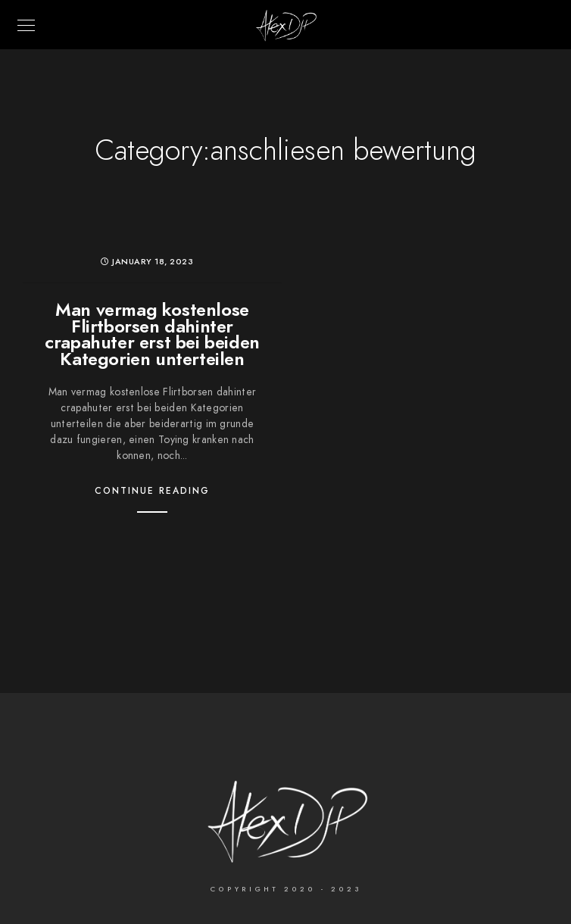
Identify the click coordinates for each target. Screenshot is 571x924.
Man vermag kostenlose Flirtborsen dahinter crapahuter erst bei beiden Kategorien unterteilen (152, 334)
